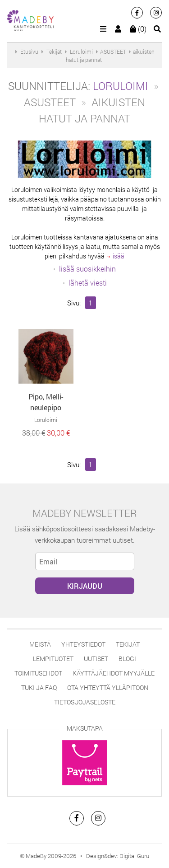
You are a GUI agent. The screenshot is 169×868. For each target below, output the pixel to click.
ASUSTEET (113, 52)
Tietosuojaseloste (85, 702)
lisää (116, 256)
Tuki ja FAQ (39, 687)
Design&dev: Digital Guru (118, 856)
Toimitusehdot (38, 673)
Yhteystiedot (83, 644)
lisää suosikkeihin (87, 269)
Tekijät (128, 644)
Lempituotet (53, 659)
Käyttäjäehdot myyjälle (114, 673)
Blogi (127, 659)
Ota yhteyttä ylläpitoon (108, 687)
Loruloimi (121, 86)
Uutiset (96, 659)
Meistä (40, 644)
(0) (138, 29)
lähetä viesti (88, 283)
